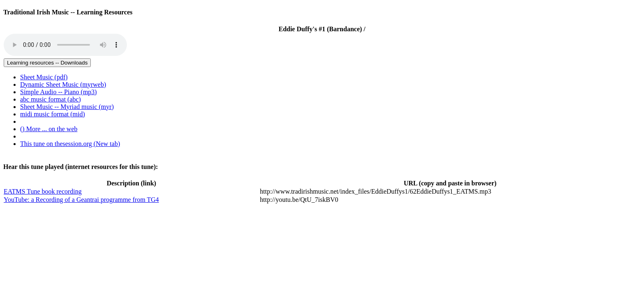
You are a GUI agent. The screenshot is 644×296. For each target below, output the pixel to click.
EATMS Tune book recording (43, 191)
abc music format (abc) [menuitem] (51, 99)
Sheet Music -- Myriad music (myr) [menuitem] (67, 107)
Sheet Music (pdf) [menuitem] (44, 77)
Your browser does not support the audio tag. (65, 45)
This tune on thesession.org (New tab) (70, 144)
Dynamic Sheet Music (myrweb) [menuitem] (63, 84)
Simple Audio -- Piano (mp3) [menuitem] (59, 92)
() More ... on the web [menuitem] (49, 129)
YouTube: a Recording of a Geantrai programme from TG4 (81, 200)
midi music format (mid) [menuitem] (53, 114)
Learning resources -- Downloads (47, 63)
